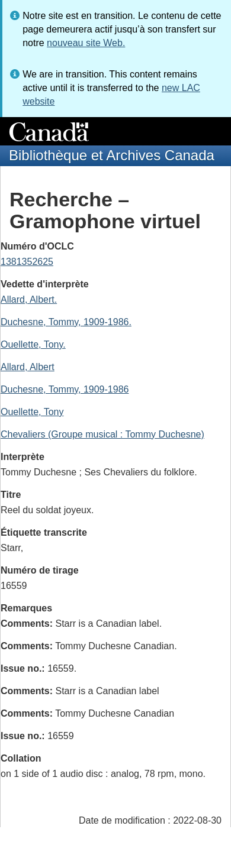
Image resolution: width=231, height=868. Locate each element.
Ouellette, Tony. (33, 344)
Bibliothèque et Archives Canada (112, 155)
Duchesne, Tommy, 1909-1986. (66, 322)
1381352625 (27, 262)
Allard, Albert (28, 367)
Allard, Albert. (29, 299)
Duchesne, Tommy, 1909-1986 (65, 389)
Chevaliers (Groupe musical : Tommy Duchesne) (102, 434)
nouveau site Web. (86, 43)
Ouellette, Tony (32, 412)
